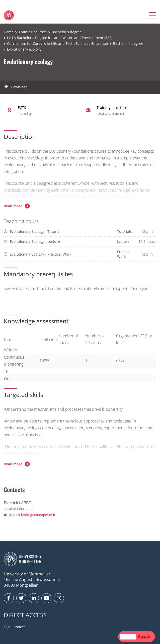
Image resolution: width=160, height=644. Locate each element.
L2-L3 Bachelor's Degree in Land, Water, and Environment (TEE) (60, 38)
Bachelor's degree (67, 32)
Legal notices (15, 627)
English (128, 636)
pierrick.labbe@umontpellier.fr (32, 515)
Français (144, 636)
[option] (144, 637)
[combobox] (128, 637)
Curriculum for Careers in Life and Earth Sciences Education (58, 43)
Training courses (33, 32)
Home (9, 32)
